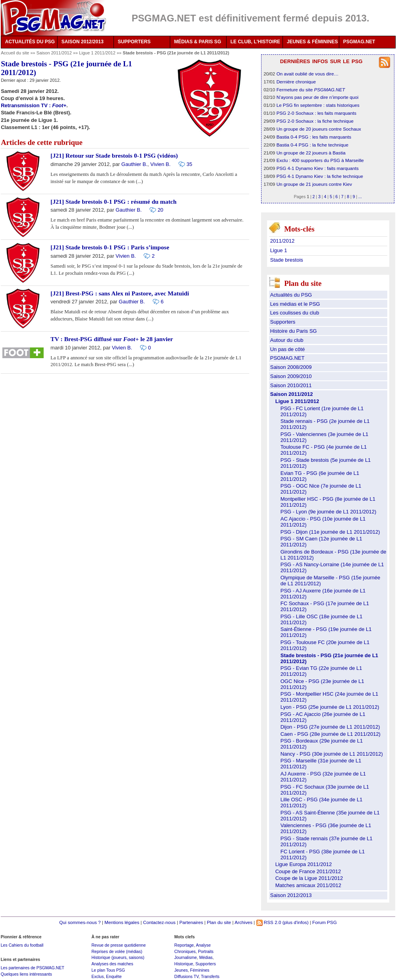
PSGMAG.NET (359, 42)
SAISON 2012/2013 (83, 42)
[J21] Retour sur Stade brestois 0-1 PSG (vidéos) (114, 155)
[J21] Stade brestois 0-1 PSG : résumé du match (113, 202)
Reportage (184, 945)
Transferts (210, 976)
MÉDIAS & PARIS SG (198, 42)
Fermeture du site (311, 90)
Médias (206, 957)
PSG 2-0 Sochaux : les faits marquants (316, 113)
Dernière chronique (296, 82)
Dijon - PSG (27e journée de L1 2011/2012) (330, 727)
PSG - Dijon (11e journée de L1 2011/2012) (330, 532)
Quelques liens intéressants (26, 974)
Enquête (114, 976)
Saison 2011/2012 (55, 53)
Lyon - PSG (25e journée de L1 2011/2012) (330, 707)
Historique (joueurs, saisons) (118, 957)
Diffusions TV (186, 976)
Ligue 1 (279, 250)
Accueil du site (15, 53)
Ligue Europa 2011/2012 (304, 864)
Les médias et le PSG (295, 304)
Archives (243, 922)
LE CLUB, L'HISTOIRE (255, 42)
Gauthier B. (135, 164)
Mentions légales (122, 922)
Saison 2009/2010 (291, 376)
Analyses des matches (112, 964)
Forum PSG (325, 922)
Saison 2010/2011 (291, 385)
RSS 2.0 (269, 922)
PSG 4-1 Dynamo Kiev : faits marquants (318, 168)
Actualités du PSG (291, 295)
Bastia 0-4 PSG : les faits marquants (314, 137)
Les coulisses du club (295, 313)
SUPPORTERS (134, 42)
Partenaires (191, 922)
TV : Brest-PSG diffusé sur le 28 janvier (112, 339)
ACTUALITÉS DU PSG (30, 42)
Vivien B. (161, 164)
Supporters (283, 322)
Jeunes (181, 970)
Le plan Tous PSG (108, 970)
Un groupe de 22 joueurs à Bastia (311, 153)
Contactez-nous (160, 922)
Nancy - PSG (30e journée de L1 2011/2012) (332, 754)
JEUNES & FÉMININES (312, 42)
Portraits (206, 951)
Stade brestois (287, 260)
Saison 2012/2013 (291, 895)
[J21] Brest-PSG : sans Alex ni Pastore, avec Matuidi (120, 293)
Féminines (200, 970)
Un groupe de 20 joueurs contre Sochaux (319, 129)
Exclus (97, 976)
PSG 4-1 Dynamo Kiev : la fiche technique (320, 176)
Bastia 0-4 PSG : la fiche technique (312, 145)
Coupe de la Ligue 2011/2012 (309, 878)
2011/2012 (282, 241)
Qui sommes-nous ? (80, 922)
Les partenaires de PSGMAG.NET (33, 968)
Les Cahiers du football (22, 945)
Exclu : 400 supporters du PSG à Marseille (320, 160)
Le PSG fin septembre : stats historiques (318, 105)
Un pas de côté (287, 349)
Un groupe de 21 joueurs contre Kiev (314, 184)
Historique (184, 964)
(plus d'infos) (296, 922)
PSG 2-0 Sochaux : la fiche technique (315, 121)
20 (160, 210)
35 (189, 164)
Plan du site (219, 922)
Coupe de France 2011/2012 (308, 871)
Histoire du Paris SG (294, 331)
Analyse (203, 945)
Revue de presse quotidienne (118, 945)
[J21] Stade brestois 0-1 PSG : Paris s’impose (110, 247)
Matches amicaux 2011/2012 (308, 885)
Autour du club (287, 340)
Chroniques (185, 951)
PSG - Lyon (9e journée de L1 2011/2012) (329, 512)
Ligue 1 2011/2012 (98, 53)
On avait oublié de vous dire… (308, 74)
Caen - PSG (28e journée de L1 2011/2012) (331, 734)
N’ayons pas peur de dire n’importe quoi (318, 97)
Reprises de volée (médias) (117, 951)
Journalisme (186, 957)
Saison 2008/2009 (291, 367)
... (360, 197)
